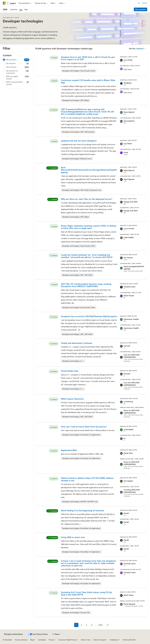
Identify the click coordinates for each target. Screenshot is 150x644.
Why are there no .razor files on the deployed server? (87, 199)
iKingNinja (128, 83)
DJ (125, 438)
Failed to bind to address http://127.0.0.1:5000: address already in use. (87, 479)
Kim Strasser (128, 258)
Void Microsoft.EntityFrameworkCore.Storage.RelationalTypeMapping (89, 170)
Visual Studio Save (70, 371)
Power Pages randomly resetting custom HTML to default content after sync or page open (89, 227)
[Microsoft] (4, 3)
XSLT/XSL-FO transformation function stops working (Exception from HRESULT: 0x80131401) (86, 285)
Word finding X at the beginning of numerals (82, 510)
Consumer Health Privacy (67, 640)
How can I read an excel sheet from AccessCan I (84, 427)
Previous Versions (21, 640)
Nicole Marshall (129, 604)
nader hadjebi (129, 237)
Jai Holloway (128, 402)
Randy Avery (128, 453)
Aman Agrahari (129, 112)
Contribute (42, 640)
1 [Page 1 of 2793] (76, 625)
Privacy (51, 640)
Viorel (126, 152)
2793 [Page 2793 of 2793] (100, 625)
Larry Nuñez (128, 60)
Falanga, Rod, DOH (131, 202)
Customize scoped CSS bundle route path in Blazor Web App (88, 81)
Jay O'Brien (128, 144)
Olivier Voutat (129, 296)
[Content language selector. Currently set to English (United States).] (14, 634)
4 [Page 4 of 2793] (92, 625)
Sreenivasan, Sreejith (131, 319)
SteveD (126, 513)
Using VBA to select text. (73, 537)
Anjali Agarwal (129, 170)
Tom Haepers (128, 481)
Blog (32, 640)
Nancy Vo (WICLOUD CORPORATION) (131, 412)
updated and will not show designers (79, 141)
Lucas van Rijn (129, 228)
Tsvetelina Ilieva (129, 287)
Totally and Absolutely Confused (76, 343)
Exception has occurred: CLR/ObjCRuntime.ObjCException (89, 316)
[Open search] (139, 3)
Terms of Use (86, 640)
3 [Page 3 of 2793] (87, 625)
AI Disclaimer (7, 640)
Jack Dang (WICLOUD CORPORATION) (132, 491)
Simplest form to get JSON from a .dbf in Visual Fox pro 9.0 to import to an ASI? (88, 58)
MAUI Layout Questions (72, 399)
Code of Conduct (99, 640)
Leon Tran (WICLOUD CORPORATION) (132, 356)
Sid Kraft (127, 346)
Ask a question (141, 9)
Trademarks (114, 640)
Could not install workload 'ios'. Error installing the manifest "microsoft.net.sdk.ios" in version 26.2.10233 (87, 256)
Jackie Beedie (128, 429)
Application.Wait (69, 450)
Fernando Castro (130, 564)
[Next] (107, 625)
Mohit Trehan (129, 595)
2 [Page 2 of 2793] (82, 625)
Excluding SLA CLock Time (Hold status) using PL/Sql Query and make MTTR (86, 593)
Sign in (145, 3)
